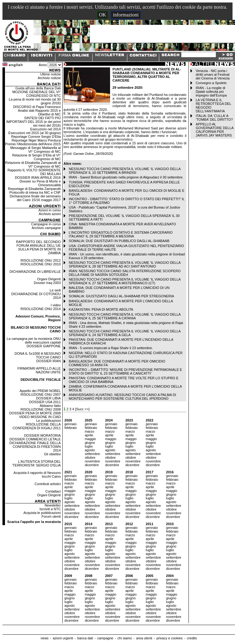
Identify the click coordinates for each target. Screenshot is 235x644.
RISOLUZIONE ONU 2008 (41, 409)
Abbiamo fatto (50, 406)
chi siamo (125, 638)
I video (55, 305)
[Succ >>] (82, 409)
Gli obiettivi (52, 454)
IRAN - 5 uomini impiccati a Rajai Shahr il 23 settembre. (111, 348)
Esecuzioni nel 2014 (45, 129)
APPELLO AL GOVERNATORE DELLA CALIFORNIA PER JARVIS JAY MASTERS (215, 130)
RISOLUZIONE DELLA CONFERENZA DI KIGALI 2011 (37, 426)
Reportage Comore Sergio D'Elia (36, 137)
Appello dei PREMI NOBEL (40, 391)
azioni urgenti (63, 638)
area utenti (144, 638)
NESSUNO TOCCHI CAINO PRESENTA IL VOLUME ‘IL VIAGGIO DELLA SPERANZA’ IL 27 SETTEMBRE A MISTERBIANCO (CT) (125, 281)
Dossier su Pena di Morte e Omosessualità (40, 183)
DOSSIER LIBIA (48, 398)
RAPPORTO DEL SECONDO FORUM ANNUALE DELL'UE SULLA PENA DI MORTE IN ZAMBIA (38, 247)
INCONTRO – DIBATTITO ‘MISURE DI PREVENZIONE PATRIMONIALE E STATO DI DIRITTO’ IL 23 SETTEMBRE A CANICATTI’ (125, 372)
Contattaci (53, 491)
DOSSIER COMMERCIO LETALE (35, 439)
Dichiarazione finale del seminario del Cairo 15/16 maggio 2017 (35, 198)
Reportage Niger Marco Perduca (36, 140)
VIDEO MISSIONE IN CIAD (40, 417)
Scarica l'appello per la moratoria (34, 522)
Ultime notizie (51, 74)
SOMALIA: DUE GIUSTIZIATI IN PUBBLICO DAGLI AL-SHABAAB (119, 241)
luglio (89, 446)
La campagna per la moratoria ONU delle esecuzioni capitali (34, 340)
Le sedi (55, 290)
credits (192, 638)
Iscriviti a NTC (50, 509)
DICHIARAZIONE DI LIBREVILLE (35, 272)
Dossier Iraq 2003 (47, 283)
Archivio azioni (50, 214)
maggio (90, 439)
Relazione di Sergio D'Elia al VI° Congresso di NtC (37, 157)
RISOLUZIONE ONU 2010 (41, 264)
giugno (90, 443)
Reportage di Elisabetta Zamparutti (34, 189)
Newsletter (53, 505)
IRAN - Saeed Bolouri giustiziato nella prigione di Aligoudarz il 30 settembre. (126, 177)
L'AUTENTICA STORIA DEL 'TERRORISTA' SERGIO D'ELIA (36, 463)
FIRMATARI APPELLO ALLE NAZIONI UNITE (39, 370)
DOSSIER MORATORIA (42, 435)
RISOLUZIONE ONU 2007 (41, 394)
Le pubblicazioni (49, 421)
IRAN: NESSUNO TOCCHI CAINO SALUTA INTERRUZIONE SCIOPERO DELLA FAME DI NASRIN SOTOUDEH (125, 273)
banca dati (85, 638)
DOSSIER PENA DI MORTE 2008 (35, 413)
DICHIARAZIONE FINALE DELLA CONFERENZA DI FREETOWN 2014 (35, 447)
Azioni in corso (50, 210)
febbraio (71, 428)
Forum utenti (51, 516)
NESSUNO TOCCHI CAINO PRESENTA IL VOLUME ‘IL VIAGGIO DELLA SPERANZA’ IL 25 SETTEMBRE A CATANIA (125, 316)
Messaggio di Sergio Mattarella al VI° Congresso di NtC (35, 150)
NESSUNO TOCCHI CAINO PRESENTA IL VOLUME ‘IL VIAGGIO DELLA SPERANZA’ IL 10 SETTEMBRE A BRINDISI (125, 171)
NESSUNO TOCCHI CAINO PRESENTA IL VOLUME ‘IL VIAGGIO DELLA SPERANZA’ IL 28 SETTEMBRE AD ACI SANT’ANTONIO (125, 264)
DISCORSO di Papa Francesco (37, 107)
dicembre (92, 465)
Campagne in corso (46, 224)
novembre (92, 461)
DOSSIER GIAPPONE (44, 346)
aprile (89, 435)
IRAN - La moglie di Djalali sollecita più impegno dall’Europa (211, 92)
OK (102, 15)
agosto (90, 450)
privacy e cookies (170, 638)
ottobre (90, 457)
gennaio (71, 424)
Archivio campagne (46, 228)
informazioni (126, 15)
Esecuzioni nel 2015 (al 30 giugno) (35, 133)
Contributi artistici (47, 484)
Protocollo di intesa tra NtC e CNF (35, 192)
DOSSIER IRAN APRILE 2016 (38, 178)
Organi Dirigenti (49, 279)
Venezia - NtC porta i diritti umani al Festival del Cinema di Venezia (213, 74)
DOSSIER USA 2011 (45, 402)
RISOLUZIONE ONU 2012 (41, 260)
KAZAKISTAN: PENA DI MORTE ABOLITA (101, 309)
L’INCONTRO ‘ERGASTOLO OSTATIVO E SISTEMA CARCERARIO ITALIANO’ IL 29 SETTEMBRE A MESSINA (121, 234)
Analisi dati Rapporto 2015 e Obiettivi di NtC (39, 112)
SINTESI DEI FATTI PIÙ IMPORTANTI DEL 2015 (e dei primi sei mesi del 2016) (33, 122)
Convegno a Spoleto (211, 83)
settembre (92, 454)
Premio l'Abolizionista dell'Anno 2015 (33, 144)
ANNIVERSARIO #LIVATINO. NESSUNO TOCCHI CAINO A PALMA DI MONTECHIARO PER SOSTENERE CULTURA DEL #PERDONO (122, 397)
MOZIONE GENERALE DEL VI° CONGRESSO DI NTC (37, 94)
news (45, 638)
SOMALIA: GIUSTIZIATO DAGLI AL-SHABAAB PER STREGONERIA (121, 296)
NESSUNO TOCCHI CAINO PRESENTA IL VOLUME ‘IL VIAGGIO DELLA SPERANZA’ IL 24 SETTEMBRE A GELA (125, 333)
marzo (89, 431)
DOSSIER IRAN (49, 361)
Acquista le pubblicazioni (42, 513)
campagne (105, 638)
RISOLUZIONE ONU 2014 (41, 309)
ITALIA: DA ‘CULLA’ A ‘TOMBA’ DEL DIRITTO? (214, 118)
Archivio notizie (49, 78)
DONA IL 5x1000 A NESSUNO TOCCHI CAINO (38, 355)
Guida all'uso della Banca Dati (38, 88)
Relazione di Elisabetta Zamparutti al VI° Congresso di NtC (33, 164)
